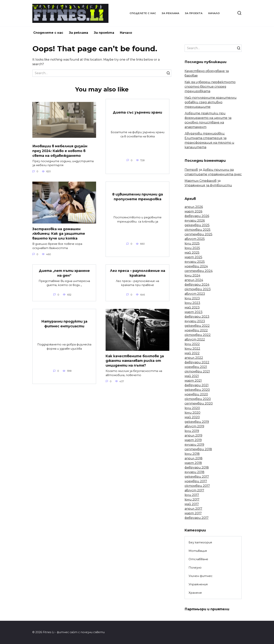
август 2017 (194, 490)
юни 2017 (192, 499)
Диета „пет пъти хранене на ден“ (64, 273)
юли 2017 (192, 495)
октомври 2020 (198, 399)
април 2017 (193, 509)
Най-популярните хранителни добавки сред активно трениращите (211, 102)
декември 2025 (197, 225)
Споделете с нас (143, 13)
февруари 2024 (197, 285)
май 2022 (192, 353)
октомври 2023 (198, 289)
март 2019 (193, 440)
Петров (191, 170)
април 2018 (194, 458)
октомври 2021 (197, 371)
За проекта (194, 13)
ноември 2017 (196, 481)
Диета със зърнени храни (137, 112)
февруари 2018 (197, 467)
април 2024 (194, 280)
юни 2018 (192, 454)
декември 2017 (197, 477)
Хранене (195, 593)
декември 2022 (197, 326)
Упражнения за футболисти (208, 185)
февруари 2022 (197, 362)
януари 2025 (195, 262)
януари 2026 (195, 221)
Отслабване (198, 559)
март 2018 (193, 463)
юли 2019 (192, 431)
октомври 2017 (197, 486)
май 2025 (192, 253)
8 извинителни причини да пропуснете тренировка (138, 197)
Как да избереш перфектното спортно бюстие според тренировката (210, 87)
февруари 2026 (197, 216)
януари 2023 (195, 321)
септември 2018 (198, 449)
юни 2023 (192, 303)
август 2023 (195, 294)
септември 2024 (199, 271)
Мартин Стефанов (201, 181)
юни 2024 (192, 275)
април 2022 (194, 358)
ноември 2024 (196, 266)
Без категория (200, 542)
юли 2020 (192, 408)
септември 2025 (198, 234)
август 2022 (195, 339)
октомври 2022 (198, 335)
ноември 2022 (196, 330)
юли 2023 (192, 298)
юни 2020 (192, 413)
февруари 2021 (197, 385)
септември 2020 (199, 403)
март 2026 (193, 211)
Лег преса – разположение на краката (138, 273)
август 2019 (194, 426)
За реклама (170, 13)
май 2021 (192, 376)
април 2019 (193, 435)
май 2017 (192, 504)
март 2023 (194, 312)
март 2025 (193, 257)
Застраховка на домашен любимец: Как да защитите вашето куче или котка (59, 234)
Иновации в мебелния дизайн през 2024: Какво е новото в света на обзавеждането (60, 151)
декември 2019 (197, 422)
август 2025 (195, 239)
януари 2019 (194, 445)
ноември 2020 (196, 394)
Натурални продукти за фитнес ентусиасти (64, 324)
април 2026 (194, 207)
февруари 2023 (197, 317)
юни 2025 (192, 248)
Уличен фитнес (201, 576)
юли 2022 (192, 344)
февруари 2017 (197, 518)
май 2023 (192, 307)
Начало (214, 13)
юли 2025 (192, 243)
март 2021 (193, 381)
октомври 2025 (198, 230)
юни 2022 (192, 349)
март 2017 (193, 513)
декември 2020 (197, 390)
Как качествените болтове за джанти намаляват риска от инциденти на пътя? (135, 361)
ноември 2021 (196, 367)
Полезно (195, 568)
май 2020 (192, 417)
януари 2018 (194, 472)
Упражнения (198, 584)
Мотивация (198, 551)
